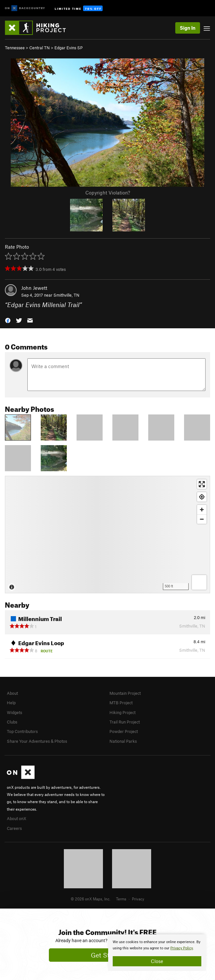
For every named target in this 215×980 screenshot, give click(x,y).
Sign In (188, 28)
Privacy (138, 899)
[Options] (199, 582)
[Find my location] (202, 497)
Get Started (108, 955)
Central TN (40, 48)
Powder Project (124, 731)
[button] (8, 320)
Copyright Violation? (108, 193)
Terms (121, 899)
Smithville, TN (66, 295)
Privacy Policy (182, 948)
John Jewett (34, 288)
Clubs (12, 722)
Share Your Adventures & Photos (37, 741)
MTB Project (121, 703)
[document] (157, 953)
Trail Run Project (125, 722)
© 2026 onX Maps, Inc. (91, 899)
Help (11, 703)
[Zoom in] (202, 510)
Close (157, 961)
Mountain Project (125, 693)
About (12, 693)
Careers (14, 828)
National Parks (123, 741)
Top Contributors (22, 731)
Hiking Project (122, 712)
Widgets (14, 712)
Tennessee (15, 48)
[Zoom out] (202, 519)
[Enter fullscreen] (202, 484)
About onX (17, 818)
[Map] (107, 535)
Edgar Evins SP (69, 48)
